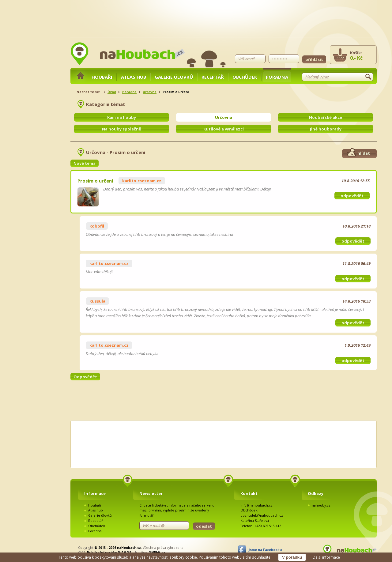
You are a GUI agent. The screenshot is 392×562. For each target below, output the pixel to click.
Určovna (150, 92)
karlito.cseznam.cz (142, 181)
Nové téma (85, 163)
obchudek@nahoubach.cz (262, 515)
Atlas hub (134, 77)
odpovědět (352, 196)
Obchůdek (245, 77)
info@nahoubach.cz (256, 505)
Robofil (97, 226)
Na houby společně (122, 129)
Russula (97, 301)
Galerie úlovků (174, 77)
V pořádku (292, 557)
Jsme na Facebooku (265, 550)
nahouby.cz (321, 505)
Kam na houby (122, 117)
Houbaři (102, 77)
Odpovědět (85, 377)
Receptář (213, 77)
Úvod (112, 92)
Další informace (326, 557)
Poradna (277, 77)
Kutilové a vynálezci (224, 129)
